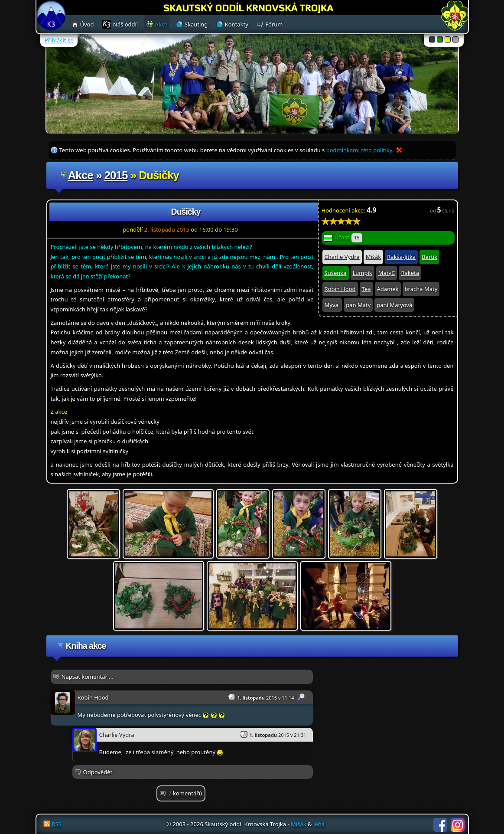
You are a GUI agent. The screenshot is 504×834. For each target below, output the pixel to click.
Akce (81, 175)
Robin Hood (340, 289)
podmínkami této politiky (359, 150)
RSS (57, 824)
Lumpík (363, 273)
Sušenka (336, 273)
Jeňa (319, 824)
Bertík (429, 257)
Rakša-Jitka (401, 257)
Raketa (410, 273)
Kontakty (237, 24)
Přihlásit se (59, 40)
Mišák (374, 257)
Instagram (458, 825)
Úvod (87, 24)
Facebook (440, 825)
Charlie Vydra (342, 257)
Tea (366, 289)
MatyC (387, 273)
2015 (116, 175)
